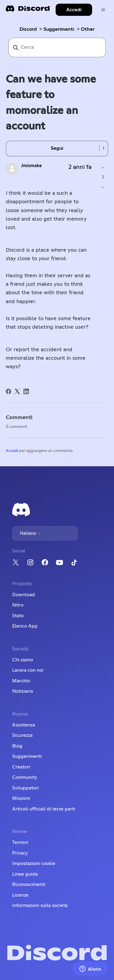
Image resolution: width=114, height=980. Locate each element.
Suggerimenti (59, 29)
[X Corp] (17, 391)
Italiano (30, 533)
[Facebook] (9, 391)
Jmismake (31, 166)
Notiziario (23, 691)
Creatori (21, 767)
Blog (17, 746)
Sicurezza (22, 735)
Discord (28, 29)
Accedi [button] (74, 10)
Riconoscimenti (29, 884)
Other (88, 29)
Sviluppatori (26, 788)
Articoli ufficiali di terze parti (44, 809)
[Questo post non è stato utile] (103, 187)
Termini (20, 842)
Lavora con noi (28, 670)
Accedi (12, 451)
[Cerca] (57, 47)
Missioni (21, 798)
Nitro (18, 605)
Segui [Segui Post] (57, 148)
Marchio (21, 681)
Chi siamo (23, 660)
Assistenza (24, 725)
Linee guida (25, 874)
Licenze (20, 895)
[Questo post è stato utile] (103, 168)
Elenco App (25, 626)
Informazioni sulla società (40, 905)
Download (24, 595)
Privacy (20, 853)
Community (25, 777)
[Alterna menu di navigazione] (103, 10)
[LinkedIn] (26, 391)
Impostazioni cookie (34, 863)
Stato (18, 616)
